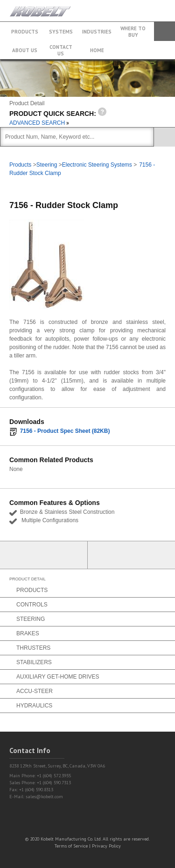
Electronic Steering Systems (97, 165)
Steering (47, 165)
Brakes (28, 633)
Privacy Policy (106, 846)
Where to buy (133, 32)
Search (164, 31)
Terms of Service (71, 846)
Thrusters (33, 648)
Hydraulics (34, 706)
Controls (32, 605)
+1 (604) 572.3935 (144, 6)
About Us (25, 50)
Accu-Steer (35, 691)
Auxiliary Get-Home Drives (58, 677)
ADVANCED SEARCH (39, 123)
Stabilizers (34, 662)
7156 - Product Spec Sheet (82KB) (65, 431)
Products (25, 32)
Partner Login (44, 555)
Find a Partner (132, 555)
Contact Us (61, 50)
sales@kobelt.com (44, 797)
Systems (61, 32)
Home (97, 50)
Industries (97, 32)
